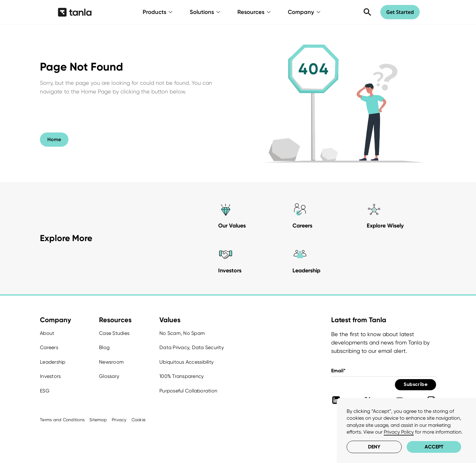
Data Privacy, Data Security (192, 347)
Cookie (139, 420)
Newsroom (111, 362)
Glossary (109, 376)
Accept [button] (434, 447)
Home (54, 139)
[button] (158, 12)
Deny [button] (374, 447)
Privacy (119, 420)
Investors (50, 376)
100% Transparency (182, 376)
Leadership (53, 362)
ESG (45, 391)
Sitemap (98, 420)
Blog (104, 347)
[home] (75, 12)
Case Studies (114, 333)
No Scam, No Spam (182, 333)
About (47, 333)
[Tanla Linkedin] (336, 400)
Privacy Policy (399, 432)
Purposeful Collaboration (188, 391)
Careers (49, 347)
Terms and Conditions (62, 420)
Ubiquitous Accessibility (186, 362)
